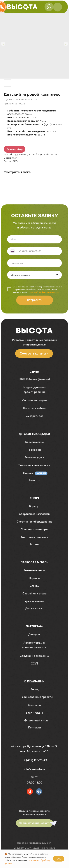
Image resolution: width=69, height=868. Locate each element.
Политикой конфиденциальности (43, 292)
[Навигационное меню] (58, 7)
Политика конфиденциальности (35, 843)
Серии (34, 372)
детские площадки (34, 434)
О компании (34, 681)
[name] (34, 239)
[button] (34, 390)
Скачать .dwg (15, 149)
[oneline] (34, 263)
